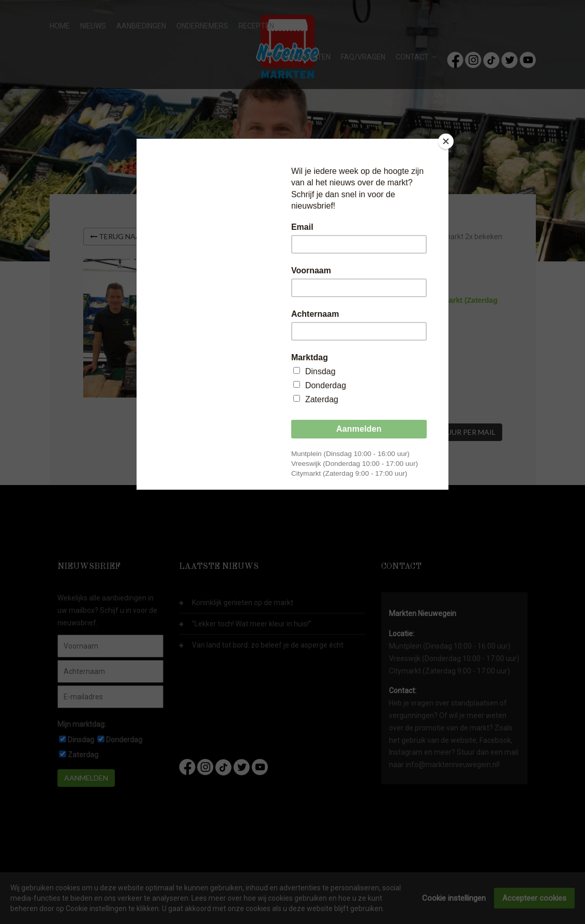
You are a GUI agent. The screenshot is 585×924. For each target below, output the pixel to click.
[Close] (446, 141)
